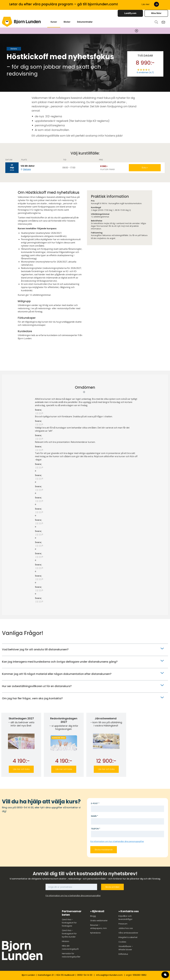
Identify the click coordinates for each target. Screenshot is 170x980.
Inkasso (66, 941)
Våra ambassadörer (128, 933)
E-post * (95, 803)
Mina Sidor (156, 13)
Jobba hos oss (126, 928)
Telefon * (96, 829)
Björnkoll (98, 911)
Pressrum (123, 924)
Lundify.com (130, 13)
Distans (27, 169)
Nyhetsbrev (95, 933)
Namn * (94, 816)
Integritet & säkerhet (128, 937)
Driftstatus (123, 954)
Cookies (122, 942)
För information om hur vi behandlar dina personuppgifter (117, 841)
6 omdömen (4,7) (145, 72)
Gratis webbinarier (99, 921)
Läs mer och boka (21, 769)
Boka (144, 168)
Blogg (93, 916)
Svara (38, 410)
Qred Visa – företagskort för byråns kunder (69, 934)
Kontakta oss (130, 911)
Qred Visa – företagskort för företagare (69, 923)
